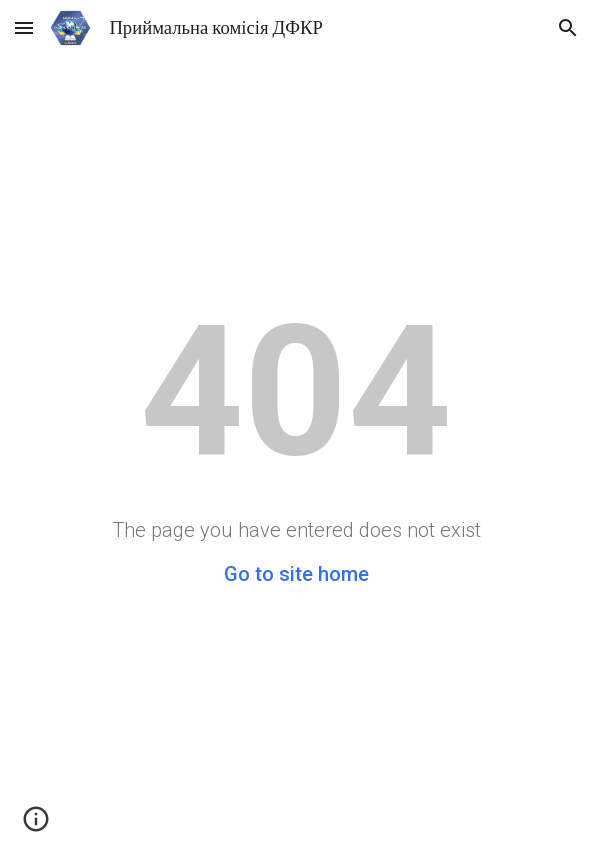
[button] (24, 27)
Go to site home (296, 574)
